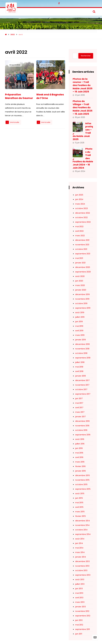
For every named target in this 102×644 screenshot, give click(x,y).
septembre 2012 (83, 616)
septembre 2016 (83, 435)
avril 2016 (79, 457)
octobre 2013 (81, 570)
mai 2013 (79, 593)
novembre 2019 (82, 299)
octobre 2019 (81, 303)
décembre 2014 (82, 521)
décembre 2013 (82, 561)
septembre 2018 (83, 358)
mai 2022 (79, 226)
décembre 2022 (83, 213)
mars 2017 (80, 412)
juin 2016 (79, 448)
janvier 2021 (80, 263)
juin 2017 (79, 398)
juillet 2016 (80, 444)
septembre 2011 (83, 629)
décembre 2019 (82, 294)
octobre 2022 (81, 217)
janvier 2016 (80, 471)
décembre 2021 (82, 240)
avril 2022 (79, 231)
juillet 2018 (80, 362)
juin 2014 (79, 543)
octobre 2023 (81, 208)
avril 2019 (79, 331)
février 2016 (80, 466)
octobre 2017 (81, 389)
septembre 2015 (83, 489)
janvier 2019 (80, 340)
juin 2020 (79, 281)
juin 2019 (79, 321)
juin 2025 (79, 195)
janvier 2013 (80, 607)
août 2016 (80, 439)
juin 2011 (79, 634)
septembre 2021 (83, 254)
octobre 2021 (81, 249)
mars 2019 (80, 335)
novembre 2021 (82, 245)
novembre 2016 (82, 426)
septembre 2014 (83, 534)
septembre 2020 (83, 272)
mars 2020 (80, 285)
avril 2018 (79, 371)
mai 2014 (79, 548)
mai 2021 (79, 258)
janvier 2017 (80, 417)
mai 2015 (79, 503)
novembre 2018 (82, 349)
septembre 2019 (83, 308)
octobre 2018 (81, 353)
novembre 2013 (82, 566)
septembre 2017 (83, 394)
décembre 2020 (83, 267)
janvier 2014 (81, 557)
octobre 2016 (81, 430)
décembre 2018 (82, 344)
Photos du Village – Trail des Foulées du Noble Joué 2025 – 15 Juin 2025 (83, 107)
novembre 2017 (82, 385)
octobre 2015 (81, 484)
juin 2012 (79, 620)
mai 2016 (79, 453)
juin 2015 (79, 498)
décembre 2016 (82, 421)
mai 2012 (79, 625)
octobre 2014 (81, 530)
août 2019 (80, 312)
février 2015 (80, 516)
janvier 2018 (80, 376)
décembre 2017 (82, 380)
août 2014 (80, 539)
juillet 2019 (80, 317)
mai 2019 (79, 326)
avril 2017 (79, 407)
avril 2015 (79, 507)
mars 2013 (80, 602)
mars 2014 (80, 552)
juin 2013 (79, 589)
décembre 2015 (82, 475)
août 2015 (80, 493)
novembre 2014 (82, 525)
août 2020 (80, 276)
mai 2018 (79, 367)
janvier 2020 (81, 290)
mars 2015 (80, 512)
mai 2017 (79, 403)
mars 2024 (80, 204)
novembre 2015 (82, 480)
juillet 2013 (80, 584)
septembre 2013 (83, 575)
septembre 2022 (83, 222)
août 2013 (80, 579)
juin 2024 (79, 199)
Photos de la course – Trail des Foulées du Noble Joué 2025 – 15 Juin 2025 (83, 85)
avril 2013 (79, 598)
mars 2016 (80, 462)
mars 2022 (80, 236)
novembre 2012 (82, 611)
